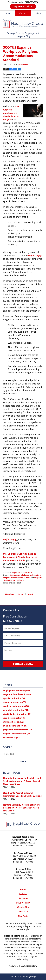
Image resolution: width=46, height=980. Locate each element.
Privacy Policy (23, 903)
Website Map (23, 907)
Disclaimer (23, 898)
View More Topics (11, 738)
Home (8, 13)
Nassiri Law (32, 966)
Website (23, 894)
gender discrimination (16, 706)
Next (31, 594)
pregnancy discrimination (18, 730)
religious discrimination (22, 572)
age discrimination (14, 698)
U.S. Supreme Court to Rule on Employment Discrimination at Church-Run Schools (20, 557)
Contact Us (23, 912)
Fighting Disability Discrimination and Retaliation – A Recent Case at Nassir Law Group (22, 808)
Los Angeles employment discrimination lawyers (11, 113)
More (38, 13)
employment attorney (16, 690)
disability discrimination (17, 714)
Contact (23, 13)
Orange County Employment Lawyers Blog (23, 24)
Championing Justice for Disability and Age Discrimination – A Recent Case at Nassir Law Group (22, 781)
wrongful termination (16, 710)
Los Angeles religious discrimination (25, 575)
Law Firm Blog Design (23, 977)
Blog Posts (23, 916)
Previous (9, 594)
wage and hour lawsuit (17, 694)
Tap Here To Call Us (23, 6)
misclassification (13, 722)
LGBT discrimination (15, 726)
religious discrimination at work (17, 578)
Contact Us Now (23, 664)
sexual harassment (14, 702)
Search (23, 761)
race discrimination (15, 718)
